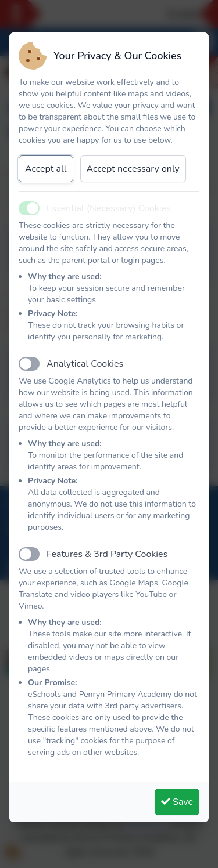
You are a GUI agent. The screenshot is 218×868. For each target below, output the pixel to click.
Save (177, 802)
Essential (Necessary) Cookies (109, 208)
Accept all (46, 169)
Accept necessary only (133, 169)
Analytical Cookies (85, 364)
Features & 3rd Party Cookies (107, 554)
